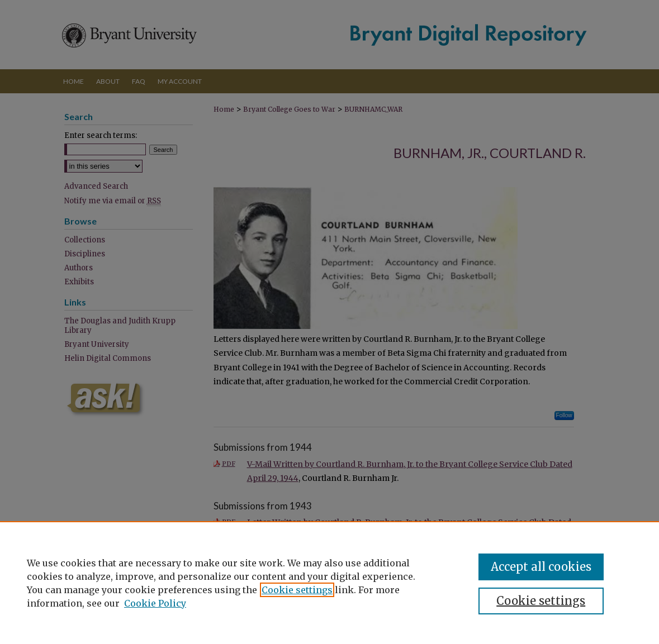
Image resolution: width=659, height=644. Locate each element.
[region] (330, 583)
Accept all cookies (541, 567)
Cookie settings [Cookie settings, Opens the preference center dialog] (541, 601)
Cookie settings (297, 590)
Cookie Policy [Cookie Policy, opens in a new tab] (155, 603)
